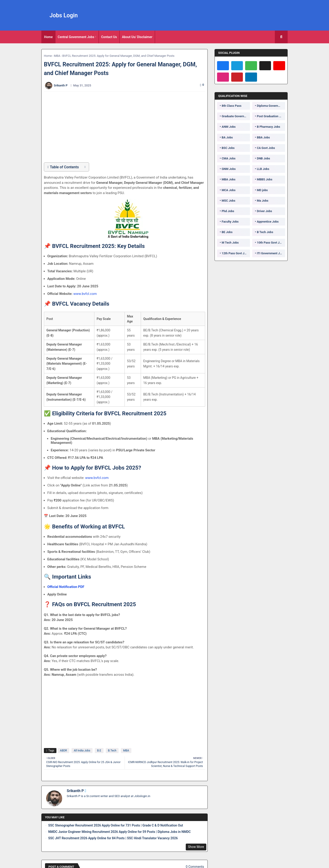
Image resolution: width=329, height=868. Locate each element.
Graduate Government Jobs (236, 116)
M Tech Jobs (230, 243)
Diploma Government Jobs (271, 106)
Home (48, 37)
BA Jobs (227, 137)
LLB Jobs (263, 169)
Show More (196, 847)
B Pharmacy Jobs (268, 127)
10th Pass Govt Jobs (271, 243)
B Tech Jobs (265, 232)
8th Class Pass (231, 106)
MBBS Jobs (265, 179)
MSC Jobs (228, 201)
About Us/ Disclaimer (137, 37)
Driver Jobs (264, 211)
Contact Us (109, 37)
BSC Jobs (228, 148)
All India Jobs (82, 751)
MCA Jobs (228, 190)
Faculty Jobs (230, 222)
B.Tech (112, 751)
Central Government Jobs (76, 37)
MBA (57, 56)
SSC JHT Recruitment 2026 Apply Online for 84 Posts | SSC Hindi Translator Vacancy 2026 (113, 838)
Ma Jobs (263, 201)
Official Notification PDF (66, 587)
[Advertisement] (127, 127)
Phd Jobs (228, 211)
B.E (99, 751)
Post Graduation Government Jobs (271, 116)
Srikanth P (75, 791)
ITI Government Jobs (271, 253)
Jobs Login (64, 15)
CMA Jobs (229, 158)
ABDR (63, 751)
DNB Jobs (263, 158)
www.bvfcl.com (85, 294)
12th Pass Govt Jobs (235, 253)
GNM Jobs (229, 169)
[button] (281, 37)
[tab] (48, 37)
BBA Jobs (263, 137)
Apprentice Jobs (268, 222)
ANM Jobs (229, 127)
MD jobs (262, 190)
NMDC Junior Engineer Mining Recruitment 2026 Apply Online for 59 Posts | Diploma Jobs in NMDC (119, 832)
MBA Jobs (228, 179)
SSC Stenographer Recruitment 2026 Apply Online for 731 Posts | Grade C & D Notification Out (116, 825)
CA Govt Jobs (266, 148)
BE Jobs (227, 232)
